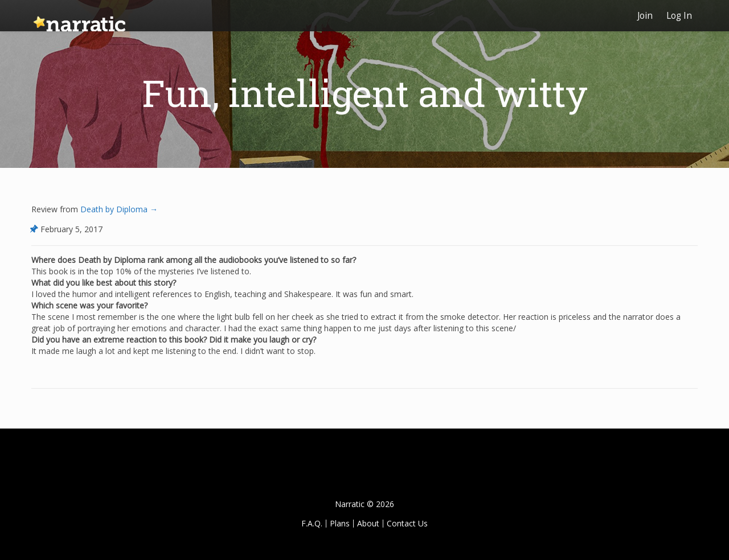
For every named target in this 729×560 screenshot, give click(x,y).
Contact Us (407, 523)
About (368, 523)
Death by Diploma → (118, 209)
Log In (679, 16)
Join (645, 16)
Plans (340, 523)
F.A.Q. (312, 523)
